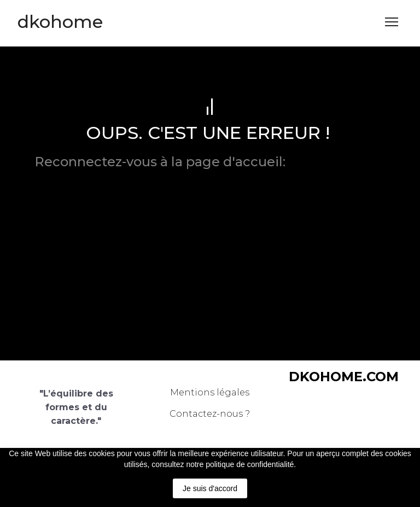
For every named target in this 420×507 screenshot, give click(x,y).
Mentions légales (210, 392)
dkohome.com (337, 162)
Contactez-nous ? (210, 414)
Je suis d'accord (210, 488)
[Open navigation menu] (392, 22)
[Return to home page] (60, 22)
